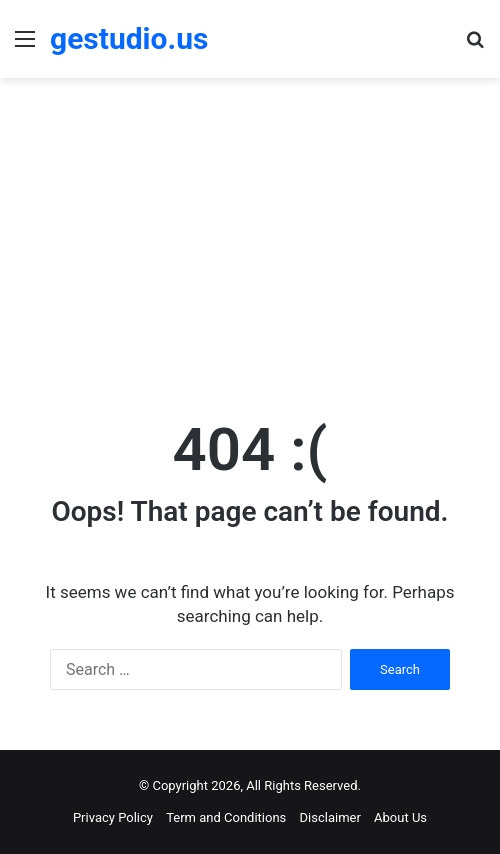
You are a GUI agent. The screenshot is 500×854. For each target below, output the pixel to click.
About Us (400, 817)
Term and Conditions (226, 817)
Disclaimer (330, 817)
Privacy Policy (113, 817)
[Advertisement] (250, 238)
